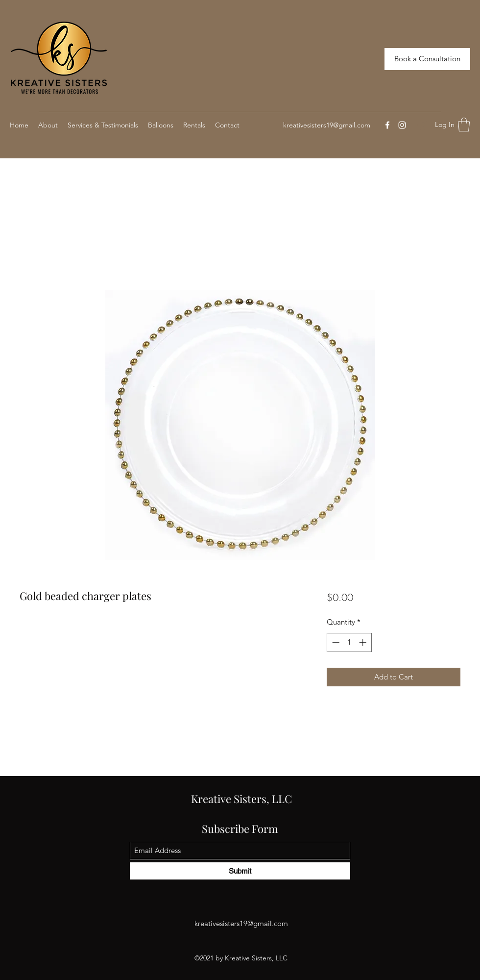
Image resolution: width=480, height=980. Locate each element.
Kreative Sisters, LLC (241, 799)
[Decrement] (335, 642)
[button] (464, 125)
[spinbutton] (349, 642)
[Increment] (364, 642)
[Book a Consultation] (427, 59)
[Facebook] (387, 125)
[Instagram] (402, 125)
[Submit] (240, 871)
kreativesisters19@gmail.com (327, 125)
